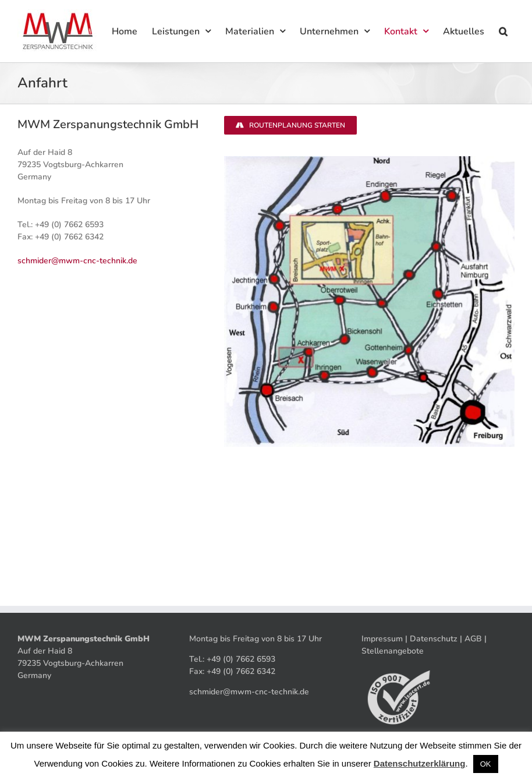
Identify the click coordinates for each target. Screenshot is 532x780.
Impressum (382, 639)
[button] (503, 31)
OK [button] (486, 764)
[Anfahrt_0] (369, 160)
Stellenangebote (393, 651)
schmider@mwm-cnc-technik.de (77, 261)
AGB (473, 639)
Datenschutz (434, 639)
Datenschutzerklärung (420, 763)
